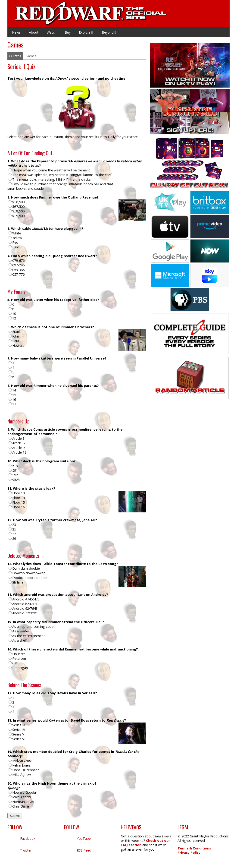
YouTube (84, 838)
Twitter (26, 850)
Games (31, 56)
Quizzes (15, 56)
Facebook (28, 838)
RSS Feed (84, 850)
